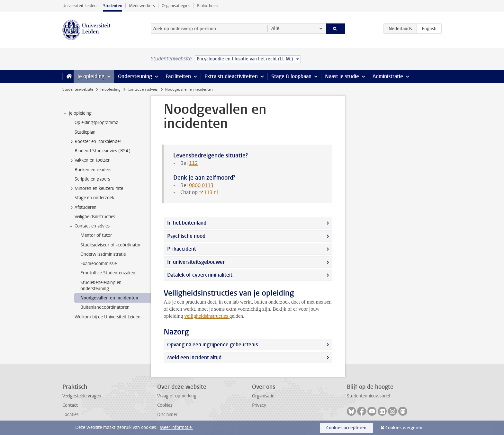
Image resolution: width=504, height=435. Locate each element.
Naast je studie (342, 76)
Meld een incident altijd (194, 357)
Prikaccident (182, 249)
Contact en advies (143, 89)
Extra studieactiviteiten (231, 76)
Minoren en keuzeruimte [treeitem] (96, 189)
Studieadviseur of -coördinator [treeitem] (111, 245)
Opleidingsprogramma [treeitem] (96, 123)
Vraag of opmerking (177, 396)
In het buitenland (187, 223)
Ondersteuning (135, 76)
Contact (70, 405)
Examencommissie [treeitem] (99, 264)
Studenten (113, 6)
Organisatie (263, 396)
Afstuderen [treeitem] (82, 208)
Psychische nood (186, 236)
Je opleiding (91, 76)
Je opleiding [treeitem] (77, 113)
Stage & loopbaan (291, 76)
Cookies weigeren (404, 428)
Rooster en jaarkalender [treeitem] (95, 142)
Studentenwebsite (78, 89)
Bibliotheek (207, 6)
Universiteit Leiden (79, 6)
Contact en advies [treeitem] (89, 226)
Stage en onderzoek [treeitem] (94, 198)
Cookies (165, 405)
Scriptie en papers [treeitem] (92, 179)
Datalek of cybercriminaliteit (200, 275)
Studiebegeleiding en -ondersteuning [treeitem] (102, 286)
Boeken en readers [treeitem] (93, 170)
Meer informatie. (176, 427)
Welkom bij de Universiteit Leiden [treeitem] (108, 317)
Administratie (388, 76)
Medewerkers (142, 6)
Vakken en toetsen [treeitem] (90, 160)
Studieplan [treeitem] (85, 132)
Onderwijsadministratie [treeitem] (103, 254)
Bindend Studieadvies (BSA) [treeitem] (103, 151)
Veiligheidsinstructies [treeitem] (95, 217)
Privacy (259, 405)
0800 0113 (201, 185)
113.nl (211, 192)
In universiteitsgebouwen (196, 262)
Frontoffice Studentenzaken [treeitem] (108, 273)
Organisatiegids (176, 6)
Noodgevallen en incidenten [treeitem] (109, 298)
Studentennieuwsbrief (369, 396)
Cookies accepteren (346, 428)
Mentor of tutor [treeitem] (96, 235)
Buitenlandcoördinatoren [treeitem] (105, 307)
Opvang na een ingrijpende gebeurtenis (212, 345)
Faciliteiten (178, 76)
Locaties (70, 415)
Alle (275, 28)
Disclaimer (167, 415)
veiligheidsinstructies (207, 316)
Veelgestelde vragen (82, 396)
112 (193, 163)
